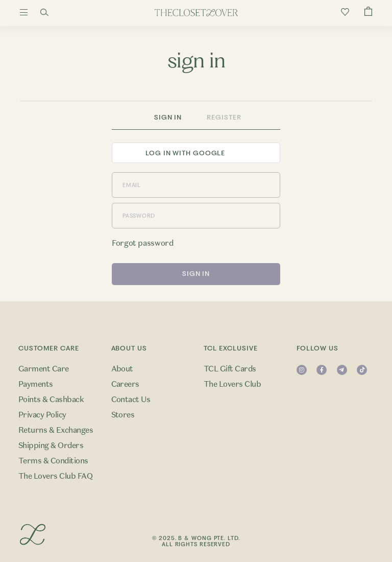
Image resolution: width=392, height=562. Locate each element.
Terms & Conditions (53, 461)
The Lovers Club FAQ (55, 476)
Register (224, 117)
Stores (123, 415)
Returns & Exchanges (56, 430)
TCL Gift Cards (230, 369)
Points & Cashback (51, 400)
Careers (125, 384)
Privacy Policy (42, 415)
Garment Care (44, 369)
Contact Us (131, 400)
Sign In (168, 117)
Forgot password (142, 243)
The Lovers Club (232, 384)
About (122, 369)
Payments (36, 384)
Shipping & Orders (51, 446)
